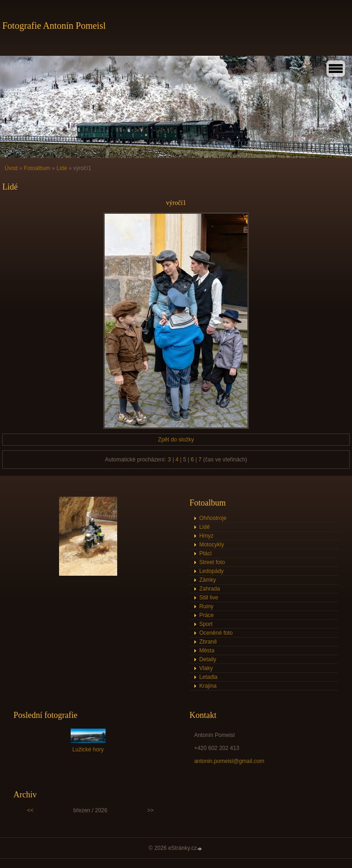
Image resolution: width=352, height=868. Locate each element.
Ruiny (206, 606)
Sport (206, 624)
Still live (209, 598)
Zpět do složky (176, 440)
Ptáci (205, 553)
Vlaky (206, 668)
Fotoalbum (37, 168)
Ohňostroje (213, 518)
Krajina (208, 686)
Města (207, 651)
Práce (206, 615)
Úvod (11, 168)
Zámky (207, 580)
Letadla (208, 677)
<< (30, 810)
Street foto (212, 562)
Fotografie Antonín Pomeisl (54, 26)
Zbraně (208, 642)
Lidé (62, 168)
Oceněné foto (216, 633)
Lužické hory (88, 750)
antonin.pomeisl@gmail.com (229, 761)
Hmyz (206, 536)
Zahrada (209, 589)
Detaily (208, 659)
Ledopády (211, 571)
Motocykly (211, 545)
